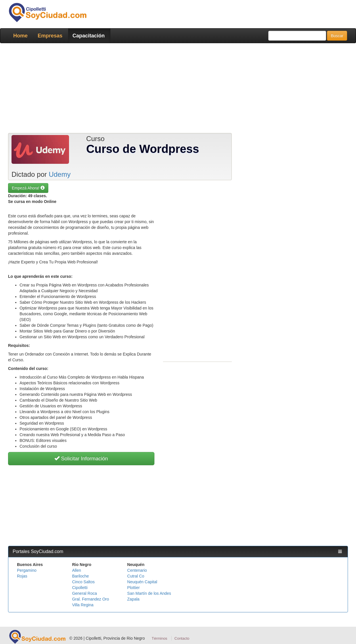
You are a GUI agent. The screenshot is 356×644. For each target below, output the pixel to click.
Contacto (182, 638)
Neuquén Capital (142, 582)
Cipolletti (80, 588)
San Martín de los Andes (149, 593)
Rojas (22, 576)
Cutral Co (136, 576)
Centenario (137, 570)
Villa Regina (83, 605)
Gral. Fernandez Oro (91, 599)
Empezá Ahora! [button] (28, 188)
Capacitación (89, 36)
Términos (159, 638)
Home (20, 36)
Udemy (60, 174)
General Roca (85, 593)
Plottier (133, 588)
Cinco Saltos (84, 582)
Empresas (50, 36)
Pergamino (27, 570)
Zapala (133, 599)
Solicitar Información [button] (81, 459)
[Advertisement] (178, 89)
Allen (77, 570)
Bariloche (81, 576)
